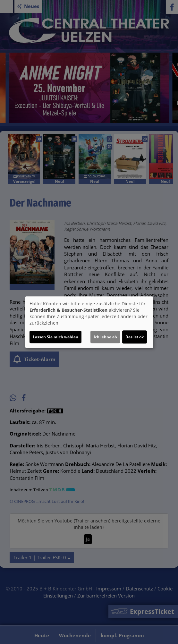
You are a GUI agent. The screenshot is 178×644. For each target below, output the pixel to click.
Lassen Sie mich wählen (55, 337)
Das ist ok (135, 337)
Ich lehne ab (105, 337)
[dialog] (89, 322)
